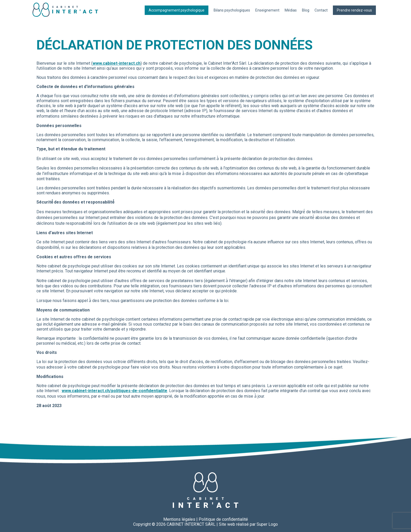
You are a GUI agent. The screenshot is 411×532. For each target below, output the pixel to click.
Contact (321, 10)
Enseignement (267, 10)
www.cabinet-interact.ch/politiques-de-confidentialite (114, 391)
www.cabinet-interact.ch (117, 63)
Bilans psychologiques (232, 10)
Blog (306, 10)
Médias (291, 10)
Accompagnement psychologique (177, 10)
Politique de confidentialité (223, 519)
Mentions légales (179, 519)
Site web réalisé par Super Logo (248, 524)
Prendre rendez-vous (354, 10)
